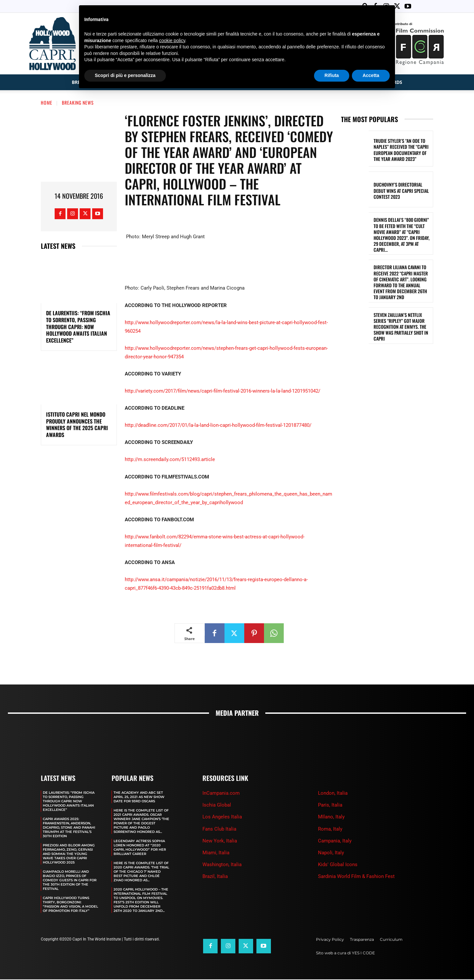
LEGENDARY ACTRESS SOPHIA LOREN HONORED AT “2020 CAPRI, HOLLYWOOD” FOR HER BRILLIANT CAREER (140, 848)
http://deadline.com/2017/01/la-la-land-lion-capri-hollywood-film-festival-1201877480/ (218, 426)
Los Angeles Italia (222, 817)
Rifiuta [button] (332, 75)
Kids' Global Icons (338, 865)
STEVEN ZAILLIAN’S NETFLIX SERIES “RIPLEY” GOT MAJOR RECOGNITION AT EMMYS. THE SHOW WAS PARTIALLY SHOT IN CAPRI (401, 327)
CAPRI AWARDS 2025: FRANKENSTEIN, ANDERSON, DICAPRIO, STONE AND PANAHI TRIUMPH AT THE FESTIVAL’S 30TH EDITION (69, 828)
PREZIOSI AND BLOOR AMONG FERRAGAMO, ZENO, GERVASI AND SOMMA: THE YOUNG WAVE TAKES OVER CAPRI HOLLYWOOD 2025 (69, 854)
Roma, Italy (330, 830)
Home (47, 103)
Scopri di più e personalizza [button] (125, 75)
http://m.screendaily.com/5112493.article (170, 460)
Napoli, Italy (331, 853)
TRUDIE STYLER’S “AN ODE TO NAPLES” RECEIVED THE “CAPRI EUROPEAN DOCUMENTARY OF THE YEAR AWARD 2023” (401, 150)
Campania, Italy (335, 841)
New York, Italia (220, 841)
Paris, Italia (330, 806)
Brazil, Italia (215, 877)
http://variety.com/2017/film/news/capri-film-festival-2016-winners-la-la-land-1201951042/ (223, 392)
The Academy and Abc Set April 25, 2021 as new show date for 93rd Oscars (139, 798)
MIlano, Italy (331, 817)
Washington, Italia (222, 865)
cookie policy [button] (172, 40)
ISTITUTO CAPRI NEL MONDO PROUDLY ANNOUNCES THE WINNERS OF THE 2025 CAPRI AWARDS (77, 425)
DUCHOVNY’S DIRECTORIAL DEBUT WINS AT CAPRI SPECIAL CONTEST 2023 (401, 191)
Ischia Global (217, 806)
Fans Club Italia (219, 830)
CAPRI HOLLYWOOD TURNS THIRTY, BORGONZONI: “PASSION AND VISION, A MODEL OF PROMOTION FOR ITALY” (70, 905)
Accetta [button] (371, 75)
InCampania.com (221, 794)
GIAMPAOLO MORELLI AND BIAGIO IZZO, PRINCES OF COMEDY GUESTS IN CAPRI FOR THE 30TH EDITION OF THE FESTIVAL (70, 881)
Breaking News (78, 103)
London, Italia (333, 794)
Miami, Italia (216, 853)
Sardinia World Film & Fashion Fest (356, 877)
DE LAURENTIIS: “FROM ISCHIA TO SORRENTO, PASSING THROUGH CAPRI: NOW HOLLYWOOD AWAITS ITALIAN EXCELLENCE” (78, 327)
